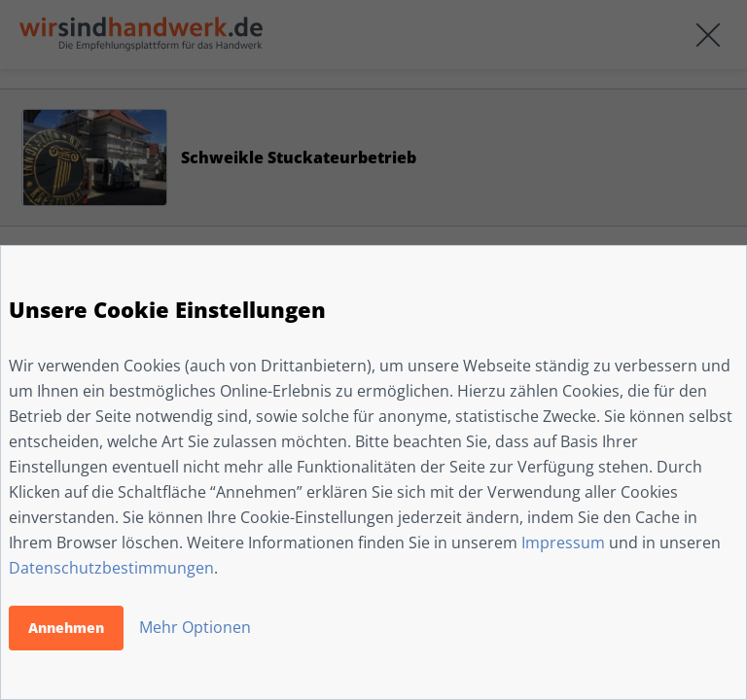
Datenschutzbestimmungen (111, 568)
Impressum (563, 542)
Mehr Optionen (195, 627)
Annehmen (66, 628)
